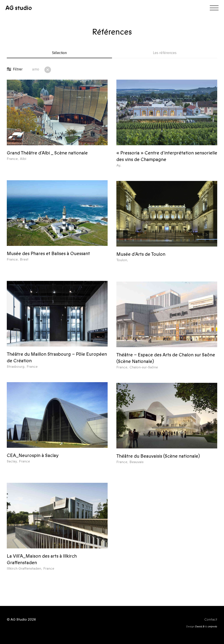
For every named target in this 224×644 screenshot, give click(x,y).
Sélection (59, 53)
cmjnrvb (212, 626)
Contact (211, 619)
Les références (165, 53)
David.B (200, 626)
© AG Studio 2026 (21, 619)
